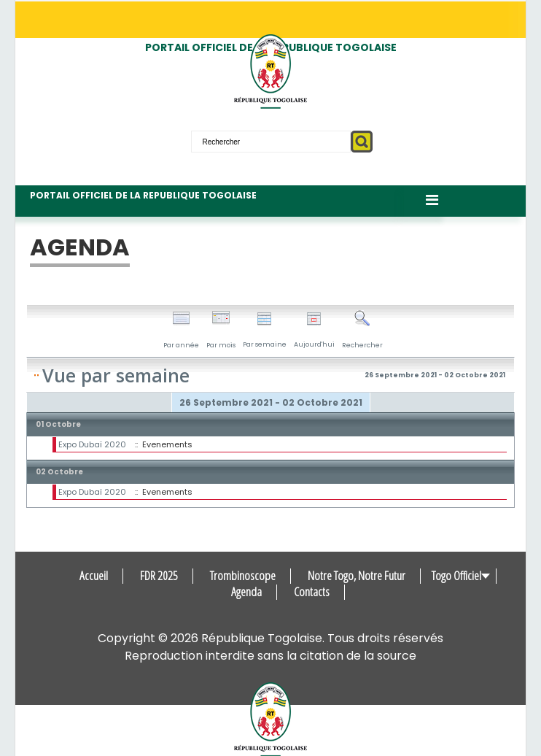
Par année (181, 330)
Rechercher (362, 330)
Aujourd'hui (314, 330)
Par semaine (265, 330)
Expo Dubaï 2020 (92, 444)
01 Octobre (58, 424)
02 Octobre (59, 472)
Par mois (221, 330)
